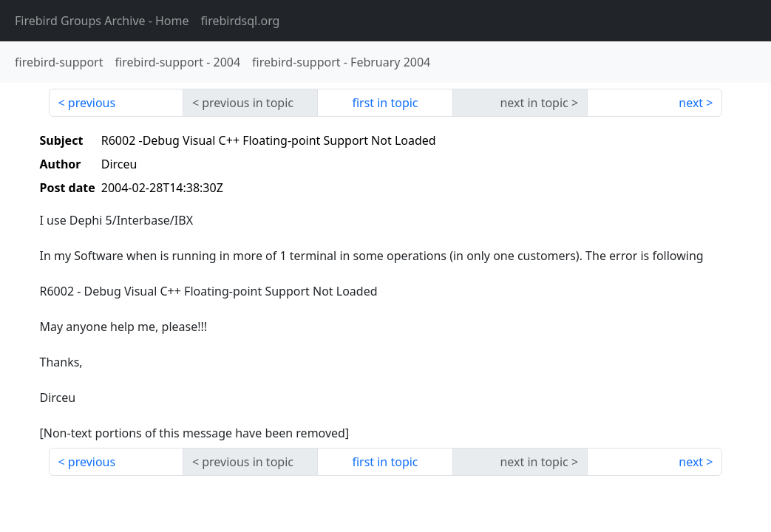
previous (92, 103)
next (691, 103)
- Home (102, 21)
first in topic (385, 103)
